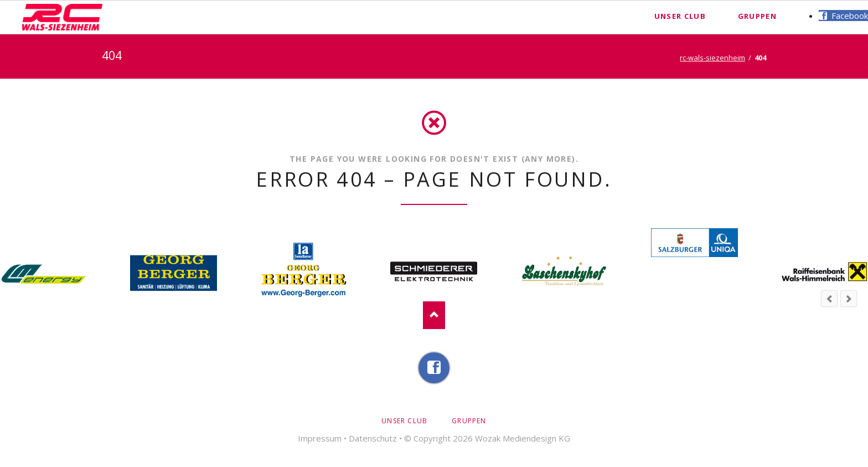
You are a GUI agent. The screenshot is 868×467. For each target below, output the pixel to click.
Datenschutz (373, 438)
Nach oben (434, 315)
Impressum (320, 438)
